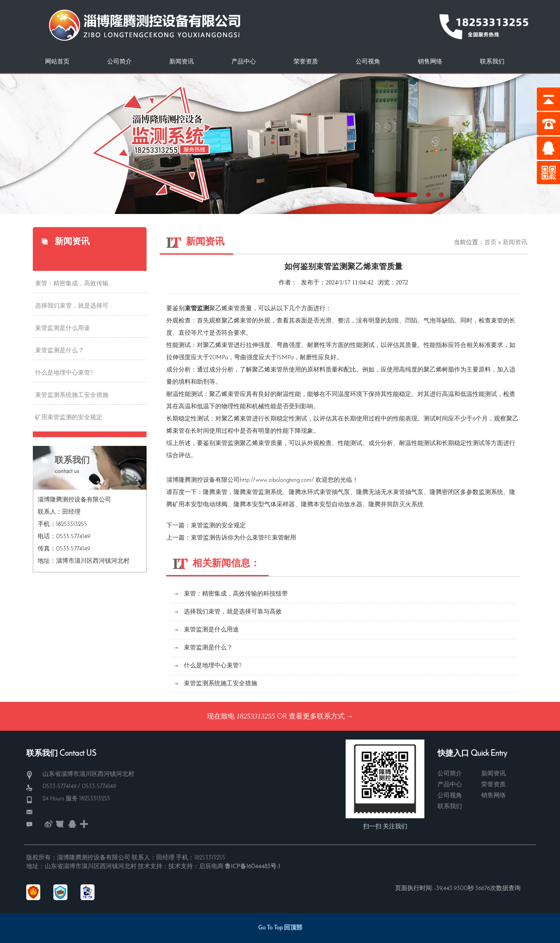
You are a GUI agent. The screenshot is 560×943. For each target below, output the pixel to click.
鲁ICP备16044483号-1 (252, 867)
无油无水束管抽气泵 (396, 493)
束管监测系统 (264, 493)
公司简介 (119, 62)
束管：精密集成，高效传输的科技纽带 (236, 594)
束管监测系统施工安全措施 (72, 395)
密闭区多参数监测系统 (472, 493)
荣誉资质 (306, 62)
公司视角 (368, 62)
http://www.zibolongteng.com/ (277, 480)
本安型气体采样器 (270, 505)
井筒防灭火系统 (402, 505)
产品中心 (244, 62)
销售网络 (430, 62)
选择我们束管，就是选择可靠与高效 (233, 612)
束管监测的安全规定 (218, 526)
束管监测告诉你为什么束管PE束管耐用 (243, 538)
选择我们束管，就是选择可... (74, 306)
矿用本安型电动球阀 (200, 505)
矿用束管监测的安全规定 (69, 418)
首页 (490, 243)
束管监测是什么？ (59, 351)
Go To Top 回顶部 (280, 928)
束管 (221, 493)
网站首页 (57, 62)
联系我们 (492, 62)
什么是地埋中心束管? (64, 373)
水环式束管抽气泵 (325, 493)
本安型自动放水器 (338, 505)
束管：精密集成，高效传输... (74, 284)
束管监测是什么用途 (63, 328)
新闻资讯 (182, 62)
